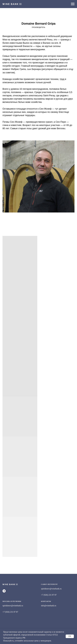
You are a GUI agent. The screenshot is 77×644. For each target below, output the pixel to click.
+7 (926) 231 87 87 (49, 595)
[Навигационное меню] (73, 4)
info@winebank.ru (49, 606)
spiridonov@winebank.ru (51, 589)
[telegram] (4, 591)
